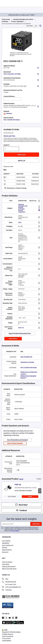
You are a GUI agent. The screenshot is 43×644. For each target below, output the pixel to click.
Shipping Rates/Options (9, 567)
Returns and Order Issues (9, 569)
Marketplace (6, 543)
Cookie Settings (7, 641)
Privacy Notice (15, 531)
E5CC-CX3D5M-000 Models (12, 120)
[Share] (40, 26)
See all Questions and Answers (18, 440)
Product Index (6, 19)
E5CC (20, 222)
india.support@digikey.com (12, 587)
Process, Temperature (17, 22)
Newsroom (5, 552)
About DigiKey (6, 541)
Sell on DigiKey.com (8, 545)
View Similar (13, 339)
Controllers (5, 22)
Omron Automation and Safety (12, 74)
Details (30, 497)
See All (21, 479)
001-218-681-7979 (9, 585)
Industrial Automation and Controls (23, 19)
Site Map (5, 548)
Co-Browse (7, 590)
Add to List (22, 161)
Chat (5, 579)
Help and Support (7, 562)
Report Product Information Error (20, 334)
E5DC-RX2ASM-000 (26, 357)
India (5, 630)
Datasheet (8, 113)
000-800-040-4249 (9, 582)
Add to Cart (21, 155)
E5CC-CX (21, 328)
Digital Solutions (7, 550)
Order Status (6, 564)
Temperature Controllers (27, 362)
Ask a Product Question (15, 443)
